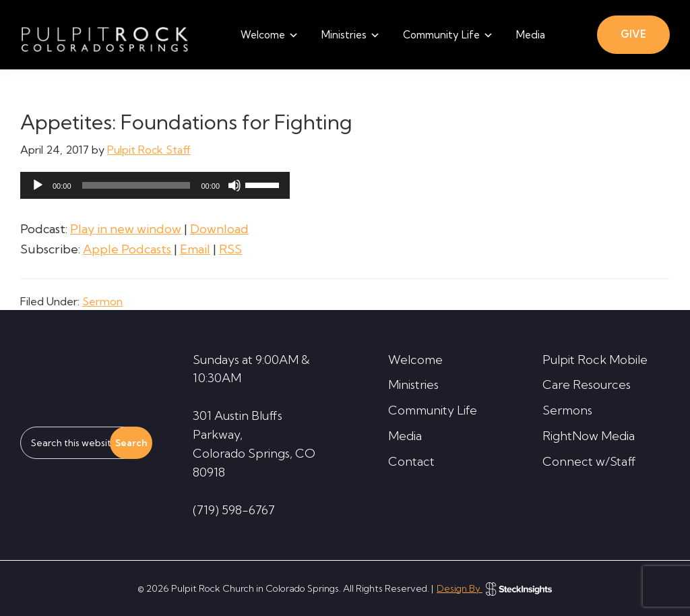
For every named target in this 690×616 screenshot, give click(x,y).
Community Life (433, 410)
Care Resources (587, 384)
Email (195, 249)
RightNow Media (589, 436)
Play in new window (126, 229)
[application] (155, 185)
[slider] (136, 185)
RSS (230, 249)
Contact (411, 461)
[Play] (38, 185)
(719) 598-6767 (234, 510)
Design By (494, 588)
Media (405, 436)
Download (219, 229)
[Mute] (234, 185)
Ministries (413, 384)
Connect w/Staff (589, 461)
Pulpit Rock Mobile (595, 360)
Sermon (102, 301)
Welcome (415, 360)
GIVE (633, 34)
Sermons (567, 410)
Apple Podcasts (127, 249)
